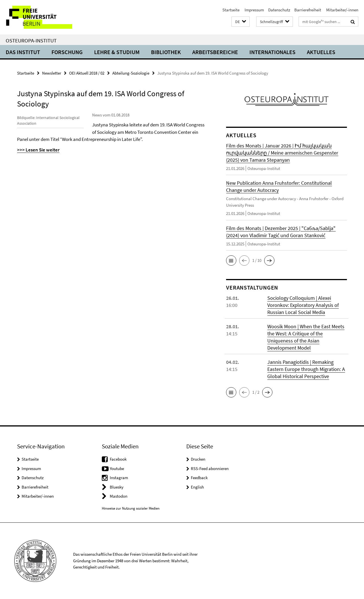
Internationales (272, 52)
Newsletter (52, 73)
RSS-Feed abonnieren (210, 468)
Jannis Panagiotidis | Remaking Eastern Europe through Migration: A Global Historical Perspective (306, 369)
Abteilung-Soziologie (131, 73)
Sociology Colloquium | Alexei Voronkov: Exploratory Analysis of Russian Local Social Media (303, 305)
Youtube (117, 468)
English (197, 487)
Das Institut (23, 52)
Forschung (67, 52)
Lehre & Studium (117, 52)
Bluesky (117, 487)
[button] (241, 22)
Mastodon (119, 496)
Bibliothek (166, 52)
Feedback (199, 478)
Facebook (118, 459)
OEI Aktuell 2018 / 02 (87, 73)
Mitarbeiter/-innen (342, 10)
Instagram (119, 478)
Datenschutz (279, 10)
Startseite (231, 10)
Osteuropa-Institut (31, 40)
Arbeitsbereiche (215, 52)
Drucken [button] (198, 459)
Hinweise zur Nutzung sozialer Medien (131, 508)
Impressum (254, 10)
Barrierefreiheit (308, 10)
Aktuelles (321, 52)
